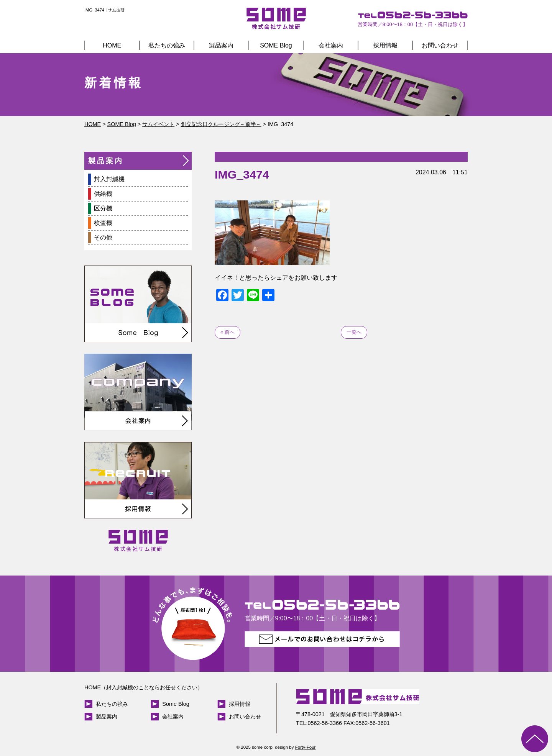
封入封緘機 (109, 179)
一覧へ (354, 332)
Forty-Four (306, 747)
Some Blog (176, 704)
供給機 (103, 194)
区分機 (103, 208)
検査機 (103, 223)
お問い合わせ (440, 45)
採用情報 (385, 45)
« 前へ (228, 332)
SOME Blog (276, 45)
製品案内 (221, 45)
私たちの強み (167, 45)
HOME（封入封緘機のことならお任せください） (144, 687)
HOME (112, 45)
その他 (103, 237)
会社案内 (331, 45)
